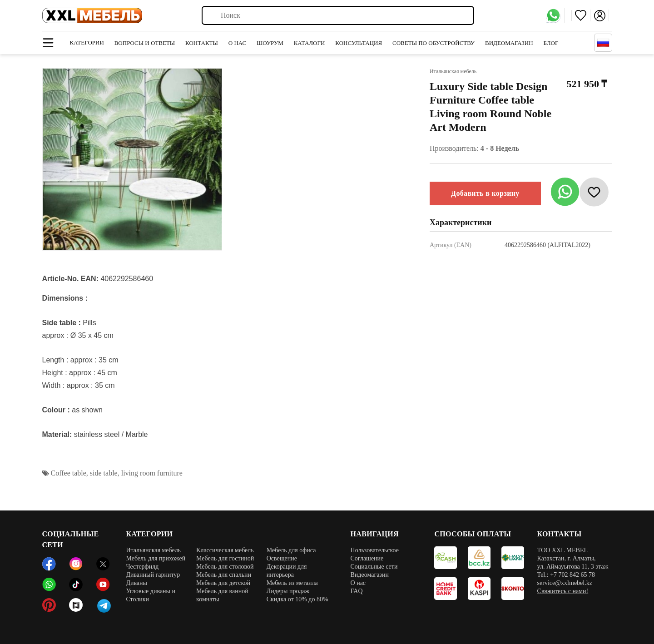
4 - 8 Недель (500, 148)
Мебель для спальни (224, 575)
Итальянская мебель (153, 550)
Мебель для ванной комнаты (222, 595)
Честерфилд (142, 567)
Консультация (359, 43)
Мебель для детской (223, 583)
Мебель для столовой (225, 567)
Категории (87, 42)
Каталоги (310, 43)
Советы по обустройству (434, 43)
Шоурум (270, 43)
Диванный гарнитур (153, 575)
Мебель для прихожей (156, 558)
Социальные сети (374, 567)
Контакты (202, 43)
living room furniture (152, 473)
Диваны (136, 583)
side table (104, 473)
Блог (551, 43)
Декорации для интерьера (287, 571)
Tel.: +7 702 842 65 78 (566, 575)
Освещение (282, 558)
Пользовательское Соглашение (375, 554)
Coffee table (69, 473)
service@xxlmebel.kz (565, 583)
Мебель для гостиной (225, 558)
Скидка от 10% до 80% (297, 599)
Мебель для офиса (291, 550)
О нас (237, 43)
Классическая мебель (225, 550)
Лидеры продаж (288, 591)
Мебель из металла (292, 583)
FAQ (357, 591)
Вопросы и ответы (145, 43)
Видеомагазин (509, 43)
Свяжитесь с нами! (563, 591)
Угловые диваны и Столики (151, 595)
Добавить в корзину (485, 193)
